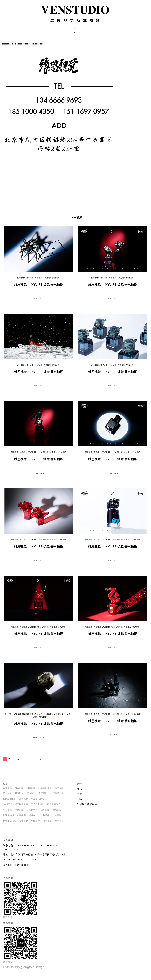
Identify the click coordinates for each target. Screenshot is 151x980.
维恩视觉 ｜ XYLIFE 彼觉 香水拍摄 (38, 287)
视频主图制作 (10, 801)
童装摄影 (24, 801)
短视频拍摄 (8, 818)
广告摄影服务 (54, 807)
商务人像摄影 (38, 807)
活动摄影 (57, 812)
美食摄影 (24, 823)
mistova (82, 802)
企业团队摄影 (10, 823)
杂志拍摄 (7, 812)
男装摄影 (36, 823)
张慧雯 (81, 791)
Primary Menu (9, 24)
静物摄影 (56, 280)
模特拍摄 (45, 818)
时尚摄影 (136, 629)
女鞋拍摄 (7, 790)
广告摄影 (47, 280)
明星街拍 (59, 823)
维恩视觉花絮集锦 (87, 807)
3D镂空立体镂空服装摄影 (15, 807)
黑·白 (80, 797)
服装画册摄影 (28, 717)
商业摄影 (21, 280)
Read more (39, 301)
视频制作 (33, 818)
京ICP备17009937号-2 (32, 970)
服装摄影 (59, 790)
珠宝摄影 (43, 796)
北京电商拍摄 (43, 455)
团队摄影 (45, 812)
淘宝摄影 (30, 280)
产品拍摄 (38, 280)
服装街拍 (19, 796)
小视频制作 (32, 812)
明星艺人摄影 (38, 801)
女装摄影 (21, 818)
